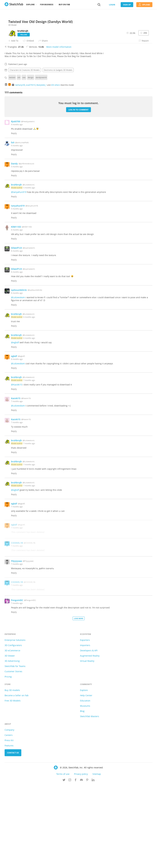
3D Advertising (12, 744)
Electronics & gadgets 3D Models (58, 153)
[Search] (99, 5)
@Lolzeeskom (18, 380)
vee (24, 160)
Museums (85, 789)
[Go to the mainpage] (14, 5)
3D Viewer (10, 739)
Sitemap (97, 857)
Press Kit (9, 823)
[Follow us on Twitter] (64, 863)
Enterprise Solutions (15, 723)
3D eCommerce (12, 734)
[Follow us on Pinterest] (87, 863)
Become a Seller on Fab (17, 778)
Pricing (8, 760)
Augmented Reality (90, 739)
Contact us (13, 836)
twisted (12, 160)
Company (9, 813)
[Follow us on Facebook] (76, 863)
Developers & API (89, 734)
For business (47, 5)
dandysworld (41, 160)
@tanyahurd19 (19, 275)
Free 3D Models (13, 784)
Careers (9, 818)
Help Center (86, 778)
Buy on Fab (64, 5)
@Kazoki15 (17, 468)
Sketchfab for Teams (15, 749)
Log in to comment (78, 193)
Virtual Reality (87, 744)
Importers (85, 728)
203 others (56, 168)
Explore (30, 5)
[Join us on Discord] (81, 863)
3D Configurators (13, 728)
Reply (14, 216)
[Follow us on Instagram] (70, 863)
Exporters (85, 723)
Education (85, 784)
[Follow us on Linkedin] (93, 863)
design (31, 160)
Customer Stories (13, 754)
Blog (82, 794)
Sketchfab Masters (90, 799)
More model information (59, 130)
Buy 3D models (12, 773)
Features (9, 829)
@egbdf (15, 425)
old (19, 160)
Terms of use (63, 857)
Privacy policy (81, 857)
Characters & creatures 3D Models (25, 153)
